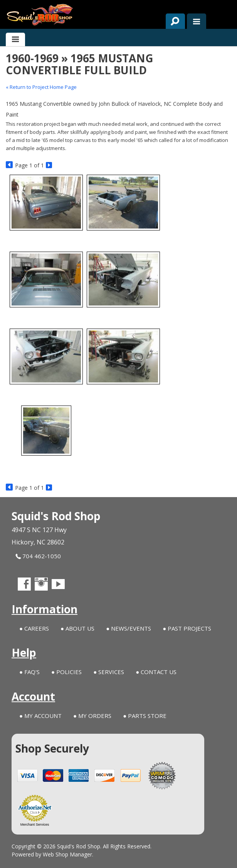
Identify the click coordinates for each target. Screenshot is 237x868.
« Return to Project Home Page (41, 87)
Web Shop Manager (67, 854)
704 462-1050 (38, 556)
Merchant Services (35, 825)
